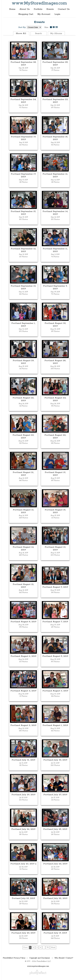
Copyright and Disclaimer (40, 958)
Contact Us (64, 9)
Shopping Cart (26, 14)
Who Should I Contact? (64, 958)
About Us (25, 9)
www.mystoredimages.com (38, 966)
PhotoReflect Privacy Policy (14, 958)
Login (57, 14)
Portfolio (38, 9)
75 (48, 947)
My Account (44, 14)
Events (50, 9)
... (44, 947)
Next (53, 947)
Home (12, 9)
